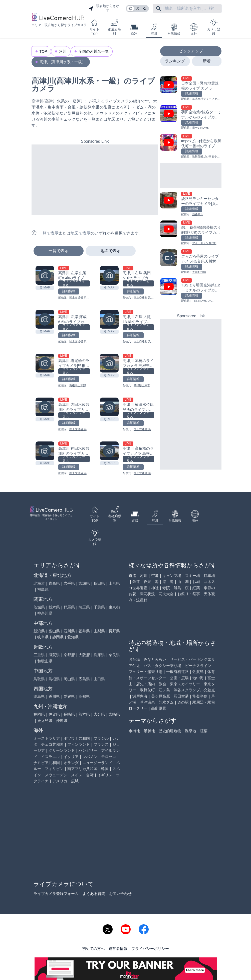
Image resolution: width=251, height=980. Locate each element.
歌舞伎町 (147, 690)
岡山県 (69, 679)
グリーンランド (62, 750)
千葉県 (99, 607)
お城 (196, 582)
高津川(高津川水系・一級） (63, 62)
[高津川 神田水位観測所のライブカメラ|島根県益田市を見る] (45, 451)
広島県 (84, 679)
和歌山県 (45, 661)
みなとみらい (155, 659)
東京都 (114, 607)
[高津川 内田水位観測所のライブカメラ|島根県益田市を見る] (45, 407)
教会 (162, 684)
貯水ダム (166, 702)
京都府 (69, 655)
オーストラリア (47, 738)
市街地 (134, 731)
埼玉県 (84, 607)
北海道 (39, 583)
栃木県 (54, 607)
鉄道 (136, 582)
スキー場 (192, 576)
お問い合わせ (120, 894)
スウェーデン (56, 775)
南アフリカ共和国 (82, 769)
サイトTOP (94, 27)
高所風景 (159, 708)
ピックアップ (191, 51)
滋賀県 (54, 655)
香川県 (54, 696)
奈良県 (114, 655)
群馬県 (69, 607)
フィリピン (54, 769)
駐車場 (209, 576)
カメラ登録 (214, 27)
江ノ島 (164, 690)
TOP (43, 51)
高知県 (84, 696)
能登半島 (200, 696)
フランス (101, 744)
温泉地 (191, 731)
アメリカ (60, 781)
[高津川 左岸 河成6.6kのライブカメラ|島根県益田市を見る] (45, 319)
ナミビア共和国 (47, 763)
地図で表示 (111, 251)
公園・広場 (179, 678)
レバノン (90, 757)
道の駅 (183, 702)
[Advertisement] (95, 180)
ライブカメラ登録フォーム (56, 894)
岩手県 (69, 583)
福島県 (43, 589)
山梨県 (99, 631)
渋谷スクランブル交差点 (194, 690)
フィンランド (79, 744)
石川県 (69, 631)
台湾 (90, 775)
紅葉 (196, 588)
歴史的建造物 (170, 731)
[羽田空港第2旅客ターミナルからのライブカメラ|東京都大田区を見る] (191, 118)
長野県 (114, 631)
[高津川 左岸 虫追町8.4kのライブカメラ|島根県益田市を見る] (45, 275)
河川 (154, 29)
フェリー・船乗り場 (146, 672)
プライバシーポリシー (150, 949)
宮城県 (84, 583)
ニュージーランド (97, 763)
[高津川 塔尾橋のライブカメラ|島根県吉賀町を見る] (45, 363)
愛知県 (73, 637)
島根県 (54, 679)
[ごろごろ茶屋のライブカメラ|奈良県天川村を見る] (191, 262)
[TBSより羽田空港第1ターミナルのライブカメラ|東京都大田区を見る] (191, 291)
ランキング (175, 61)
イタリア (71, 757)
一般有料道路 (177, 672)
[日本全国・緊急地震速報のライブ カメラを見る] (191, 89)
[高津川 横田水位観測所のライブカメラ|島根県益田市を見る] (109, 407)
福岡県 (39, 714)
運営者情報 (118, 949)
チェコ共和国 (52, 744)
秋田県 (99, 583)
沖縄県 (62, 721)
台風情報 (174, 29)
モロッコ (109, 757)
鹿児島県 (45, 721)
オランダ (71, 763)
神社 (155, 588)
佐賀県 (54, 714)
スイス (77, 775)
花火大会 (166, 594)
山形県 (114, 583)
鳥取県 (39, 679)
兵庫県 (99, 655)
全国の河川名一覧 (94, 51)
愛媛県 (69, 696)
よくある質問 (94, 894)
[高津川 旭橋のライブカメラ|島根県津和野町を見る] (109, 363)
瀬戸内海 (140, 696)
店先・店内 (146, 684)
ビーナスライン (198, 666)
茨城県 (39, 607)
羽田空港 (181, 696)
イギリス (105, 775)
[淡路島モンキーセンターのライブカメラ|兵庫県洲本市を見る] (191, 204)
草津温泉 (147, 702)
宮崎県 (114, 714)
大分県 (99, 714)
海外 (194, 29)
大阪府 (84, 655)
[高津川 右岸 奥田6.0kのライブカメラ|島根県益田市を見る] (109, 275)
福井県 (84, 631)
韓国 (105, 769)
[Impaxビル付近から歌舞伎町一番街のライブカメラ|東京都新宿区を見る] (191, 146)
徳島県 (39, 696)
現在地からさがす (104, 8)
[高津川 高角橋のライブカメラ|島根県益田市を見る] (109, 451)
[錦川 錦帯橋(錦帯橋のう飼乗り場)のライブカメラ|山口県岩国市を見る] (191, 233)
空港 (155, 576)
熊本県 (84, 714)
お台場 (134, 659)
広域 (75, 781)
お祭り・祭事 (189, 594)
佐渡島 (198, 672)
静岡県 (58, 637)
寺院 (166, 588)
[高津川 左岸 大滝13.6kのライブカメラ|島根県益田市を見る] (109, 319)
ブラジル (101, 738)
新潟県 (39, 631)
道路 (134, 29)
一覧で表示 (59, 251)
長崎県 (69, 714)
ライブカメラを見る (74, 283)
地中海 (198, 678)
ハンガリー (88, 750)
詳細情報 (69, 291)
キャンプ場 (172, 576)
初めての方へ (93, 949)
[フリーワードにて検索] (159, 9)
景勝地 (149, 731)
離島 (177, 588)
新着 (207, 61)
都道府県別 (114, 27)
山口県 (99, 679)
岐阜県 (43, 637)
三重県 (39, 655)
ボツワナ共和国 (77, 738)
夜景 (147, 582)
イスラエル (50, 757)
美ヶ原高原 (161, 696)
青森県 (54, 583)
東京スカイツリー (185, 684)
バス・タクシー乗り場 (162, 666)
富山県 (54, 631)
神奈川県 (45, 613)
